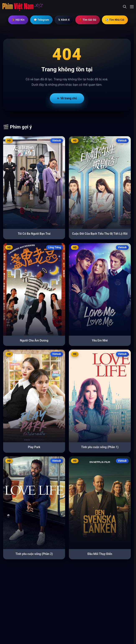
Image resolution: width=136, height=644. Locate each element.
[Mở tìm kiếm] (125, 7)
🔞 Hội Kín (13, 20)
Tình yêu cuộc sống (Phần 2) (34, 554)
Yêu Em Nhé (100, 341)
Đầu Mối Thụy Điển (100, 554)
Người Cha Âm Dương (34, 341)
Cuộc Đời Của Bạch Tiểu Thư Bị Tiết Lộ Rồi (100, 234)
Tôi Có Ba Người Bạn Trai (34, 234)
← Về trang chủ (67, 98)
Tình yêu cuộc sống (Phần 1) (100, 447)
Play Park (34, 447)
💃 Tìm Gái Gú (90, 20)
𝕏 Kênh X (64, 20)
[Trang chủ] (23, 7)
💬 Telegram (38, 20)
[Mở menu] (132, 7)
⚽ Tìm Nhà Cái (120, 20)
